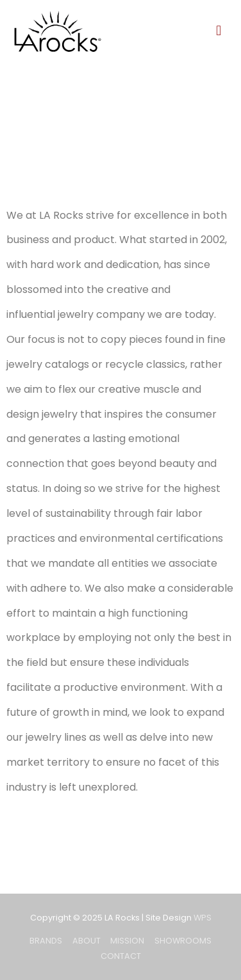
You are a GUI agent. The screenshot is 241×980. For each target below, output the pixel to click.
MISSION (127, 941)
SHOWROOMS (183, 941)
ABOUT (87, 941)
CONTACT (121, 956)
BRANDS (46, 941)
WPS (203, 918)
